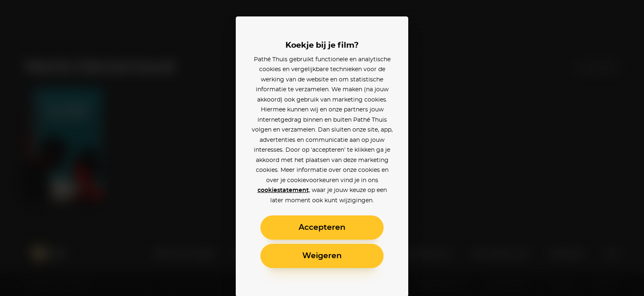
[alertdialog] (322, 148)
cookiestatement (283, 190)
